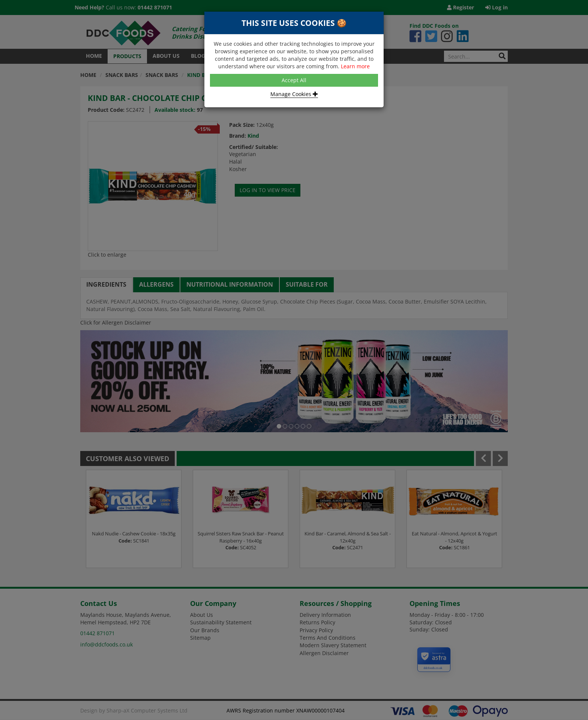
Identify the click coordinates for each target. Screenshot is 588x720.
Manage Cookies (294, 94)
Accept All (294, 80)
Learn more (355, 66)
